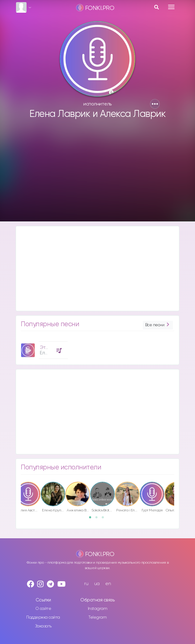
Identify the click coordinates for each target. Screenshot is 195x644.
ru (86, 584)
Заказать (43, 626)
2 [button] (98, 519)
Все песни (158, 325)
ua (97, 584)
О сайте (43, 609)
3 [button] (105, 519)
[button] (155, 104)
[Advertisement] (97, 173)
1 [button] (92, 519)
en (108, 584)
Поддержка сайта (43, 617)
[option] (43, 348)
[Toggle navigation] (171, 7)
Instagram (98, 609)
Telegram (97, 617)
